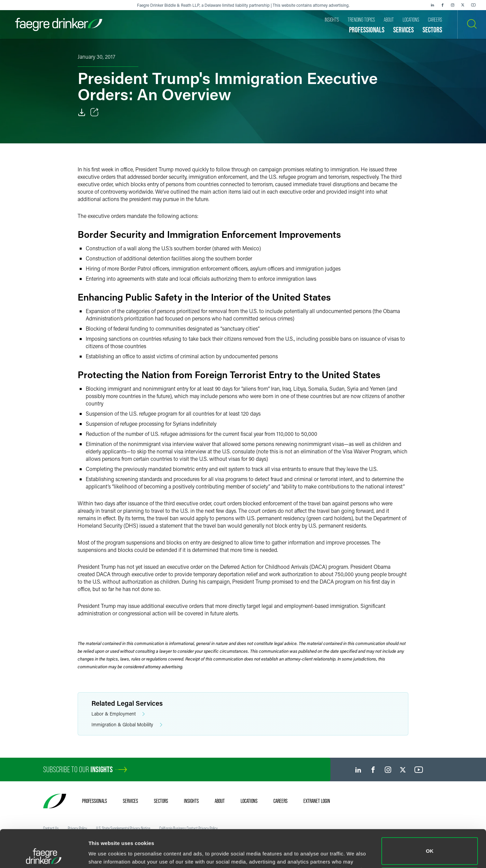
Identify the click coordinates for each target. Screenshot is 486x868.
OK (430, 816)
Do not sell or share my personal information (430, 846)
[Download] (82, 112)
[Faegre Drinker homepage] (59, 24)
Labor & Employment (118, 714)
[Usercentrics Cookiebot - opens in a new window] (44, 855)
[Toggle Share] (94, 112)
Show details (104, 853)
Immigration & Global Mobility (127, 725)
